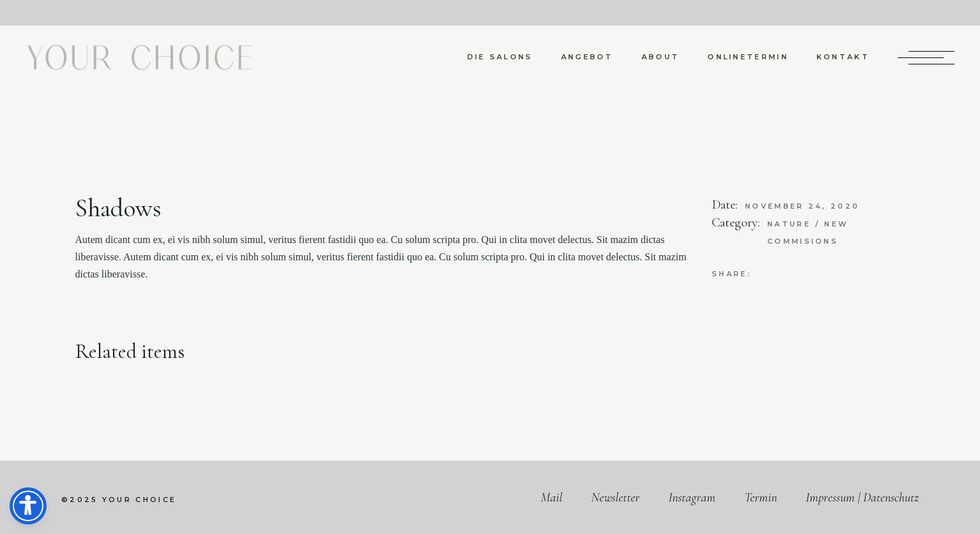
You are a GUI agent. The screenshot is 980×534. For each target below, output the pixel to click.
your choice (139, 500)
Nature (791, 224)
